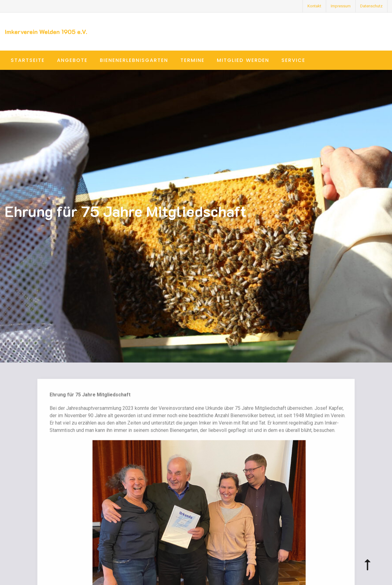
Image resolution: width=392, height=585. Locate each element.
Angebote (72, 60)
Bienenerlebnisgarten (134, 60)
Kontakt (314, 6)
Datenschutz (371, 6)
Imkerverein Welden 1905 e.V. (46, 32)
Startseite (28, 60)
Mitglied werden (243, 60)
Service (293, 60)
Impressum (341, 6)
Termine (192, 60)
